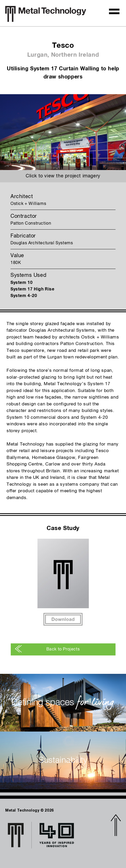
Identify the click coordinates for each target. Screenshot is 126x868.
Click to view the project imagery (63, 176)
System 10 (21, 283)
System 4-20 (24, 296)
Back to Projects (47, 649)
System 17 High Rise (32, 289)
